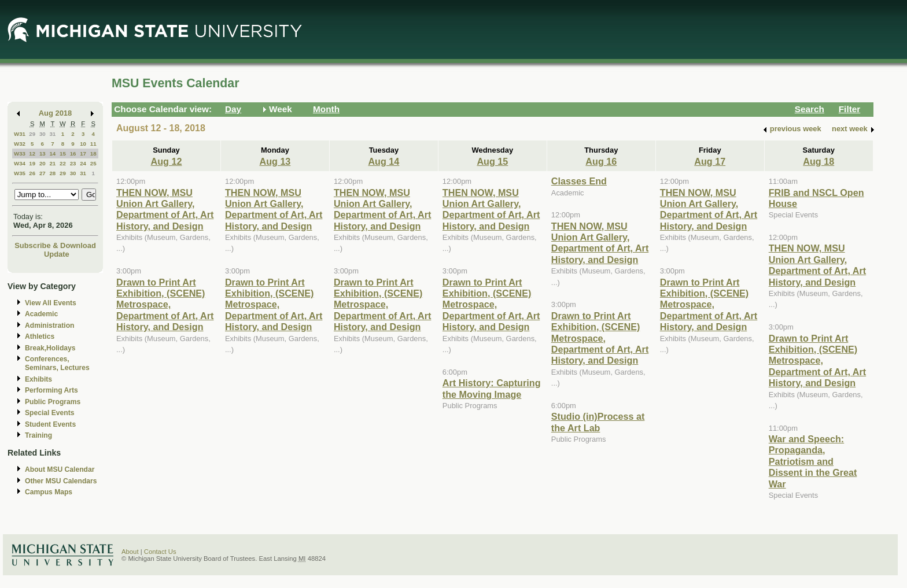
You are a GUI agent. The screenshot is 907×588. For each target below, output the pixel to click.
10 (83, 144)
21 (52, 163)
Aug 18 (818, 161)
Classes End (579, 181)
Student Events (50, 424)
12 (32, 154)
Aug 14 (384, 161)
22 (63, 163)
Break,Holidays (50, 348)
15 (63, 154)
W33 (20, 154)
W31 (20, 134)
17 (83, 154)
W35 (20, 173)
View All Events (51, 303)
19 (32, 163)
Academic (41, 314)
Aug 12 (167, 161)
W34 (20, 163)
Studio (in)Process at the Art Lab (598, 422)
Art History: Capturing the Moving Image (492, 388)
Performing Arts (51, 390)
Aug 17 (710, 161)
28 (52, 173)
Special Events (49, 413)
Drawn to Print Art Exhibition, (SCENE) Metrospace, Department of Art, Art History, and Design (165, 305)
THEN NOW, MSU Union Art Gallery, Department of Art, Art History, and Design (165, 209)
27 (43, 173)
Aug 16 (601, 161)
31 (52, 134)
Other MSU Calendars (61, 481)
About (130, 552)
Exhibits (38, 379)
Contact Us (160, 552)
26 (32, 173)
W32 (20, 144)
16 (73, 154)
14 (52, 154)
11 (93, 144)
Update (57, 254)
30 (43, 134)
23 (73, 163)
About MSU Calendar (60, 469)
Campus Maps (49, 492)
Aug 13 (275, 161)
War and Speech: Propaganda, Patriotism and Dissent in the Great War (813, 461)
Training (38, 435)
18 (93, 154)
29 (32, 134)
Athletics (40, 336)
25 (93, 163)
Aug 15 (492, 161)
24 (83, 163)
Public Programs (53, 402)
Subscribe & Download (55, 245)
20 (43, 163)
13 (43, 154)
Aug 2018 (55, 113)
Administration (49, 326)
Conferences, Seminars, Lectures (57, 363)
